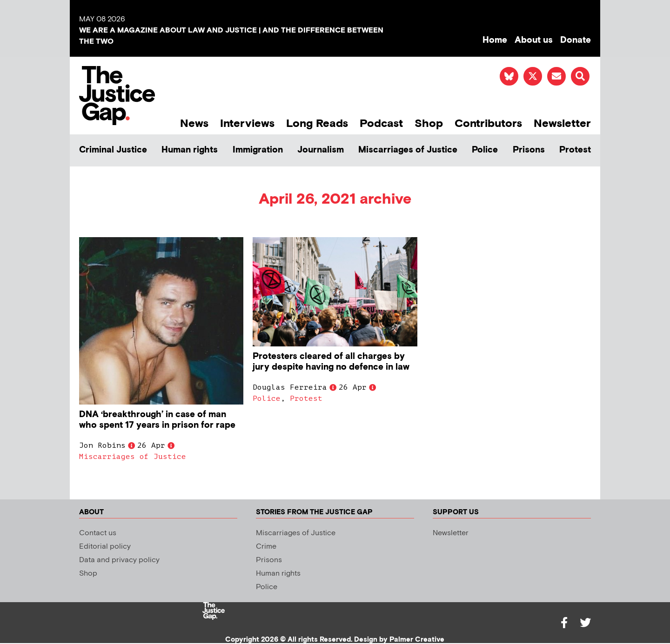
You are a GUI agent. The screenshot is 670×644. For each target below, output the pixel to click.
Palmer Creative (417, 640)
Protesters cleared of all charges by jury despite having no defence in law (331, 362)
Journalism (321, 150)
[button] (580, 76)
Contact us (98, 533)
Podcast (381, 123)
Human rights (190, 150)
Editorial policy (105, 547)
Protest (575, 150)
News (194, 123)
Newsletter (562, 123)
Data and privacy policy (119, 560)
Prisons (529, 150)
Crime (266, 547)
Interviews (247, 123)
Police (485, 150)
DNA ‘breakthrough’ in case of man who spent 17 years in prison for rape (158, 420)
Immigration (258, 150)
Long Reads (317, 123)
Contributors (488, 123)
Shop (429, 123)
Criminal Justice (113, 150)
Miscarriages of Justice (408, 150)
